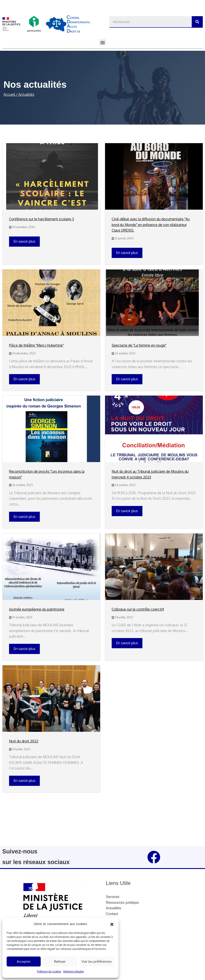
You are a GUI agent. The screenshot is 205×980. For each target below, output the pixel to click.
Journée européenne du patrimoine (37, 609)
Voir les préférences (97, 961)
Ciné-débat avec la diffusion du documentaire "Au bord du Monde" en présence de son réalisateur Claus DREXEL (151, 225)
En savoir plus (24, 241)
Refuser (60, 961)
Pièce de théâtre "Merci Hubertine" (36, 345)
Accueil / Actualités (19, 94)
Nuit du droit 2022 (24, 741)
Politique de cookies (49, 971)
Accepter (24, 961)
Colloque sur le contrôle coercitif (138, 609)
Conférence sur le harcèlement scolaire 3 (41, 219)
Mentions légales (74, 971)
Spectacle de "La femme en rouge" (139, 345)
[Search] (197, 22)
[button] (112, 924)
